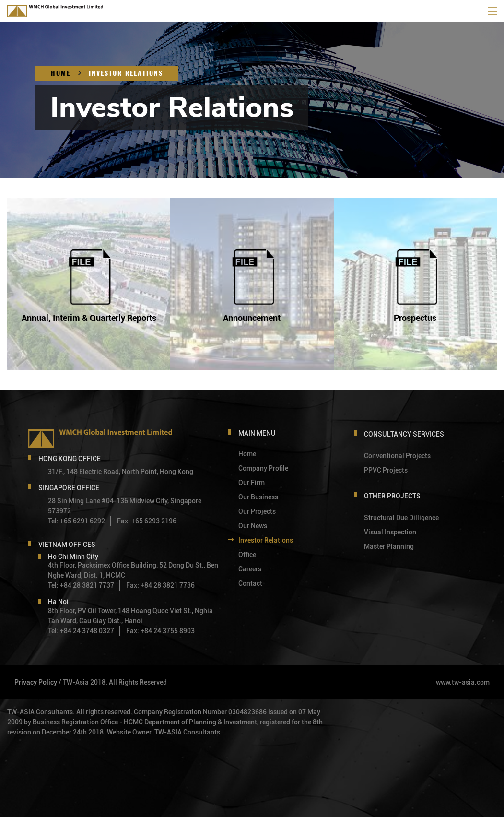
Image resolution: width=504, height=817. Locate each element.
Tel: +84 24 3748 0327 (81, 631)
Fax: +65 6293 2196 (147, 521)
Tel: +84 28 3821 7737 (81, 585)
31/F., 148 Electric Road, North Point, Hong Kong (121, 472)
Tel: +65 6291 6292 (76, 521)
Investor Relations (126, 73)
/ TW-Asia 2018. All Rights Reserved (113, 682)
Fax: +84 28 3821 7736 (160, 585)
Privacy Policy (36, 682)
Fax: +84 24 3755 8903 (160, 631)
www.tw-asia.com (463, 682)
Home (61, 73)
